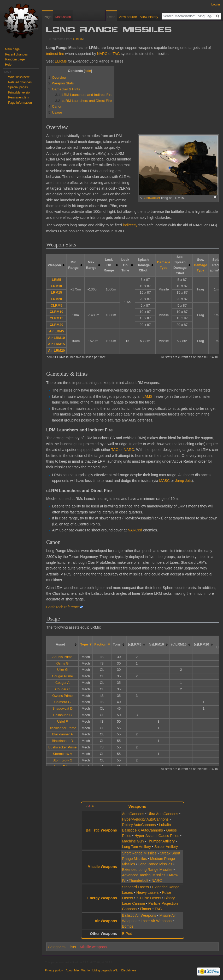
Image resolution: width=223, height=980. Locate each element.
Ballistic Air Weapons (139, 915)
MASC (165, 481)
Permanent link (19, 97)
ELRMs (61, 61)
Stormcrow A (62, 754)
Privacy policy (54, 970)
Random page (15, 59)
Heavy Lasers (148, 892)
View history (149, 17)
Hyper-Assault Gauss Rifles (157, 836)
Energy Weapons (102, 898)
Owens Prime (62, 696)
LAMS (148, 396)
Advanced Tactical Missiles (144, 875)
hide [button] (88, 71)
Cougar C (62, 689)
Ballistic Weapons (101, 830)
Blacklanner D (63, 741)
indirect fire (55, 54)
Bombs (128, 926)
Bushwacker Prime (62, 747)
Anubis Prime (63, 657)
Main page (12, 49)
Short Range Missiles (139, 853)
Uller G (62, 670)
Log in (216, 4)
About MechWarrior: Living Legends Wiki (92, 970)
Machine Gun (133, 841)
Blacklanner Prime (62, 728)
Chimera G (63, 702)
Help (8, 65)
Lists (72, 947)
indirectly (130, 225)
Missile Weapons (102, 867)
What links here (19, 77)
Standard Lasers (135, 887)
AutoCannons (133, 814)
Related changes (20, 82)
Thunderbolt (139, 880)
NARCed (135, 530)
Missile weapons (93, 947)
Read (111, 17)
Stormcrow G (62, 760)
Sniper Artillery (166, 847)
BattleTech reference (63, 607)
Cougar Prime (62, 676)
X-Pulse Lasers (149, 898)
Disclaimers (129, 970)
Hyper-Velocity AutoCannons (145, 819)
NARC (102, 54)
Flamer (146, 909)
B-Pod (127, 934)
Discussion (63, 17)
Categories (57, 947)
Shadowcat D (63, 708)
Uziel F (62, 721)
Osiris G (63, 663)
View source (128, 17)
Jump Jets (183, 481)
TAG (116, 54)
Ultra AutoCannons (163, 814)
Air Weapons (106, 921)
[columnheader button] (56, 265)
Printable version (20, 92)
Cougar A (62, 683)
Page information (20, 103)
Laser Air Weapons (156, 921)
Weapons (137, 806)
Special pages (18, 87)
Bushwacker (151, 198)
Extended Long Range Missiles (147, 870)
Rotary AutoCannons (139, 825)
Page (48, 17)
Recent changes (16, 54)
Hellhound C (62, 715)
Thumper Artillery (161, 841)
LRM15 (78, 39)
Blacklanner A (62, 734)
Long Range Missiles (155, 864)
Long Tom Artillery (136, 847)
